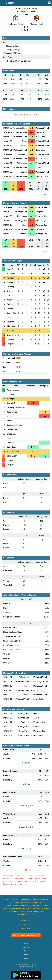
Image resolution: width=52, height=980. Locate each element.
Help (26, 943)
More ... (47, 194)
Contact (26, 959)
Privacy (26, 947)
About (26, 955)
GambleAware (26, 921)
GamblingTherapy (26, 925)
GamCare (26, 928)
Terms (26, 951)
